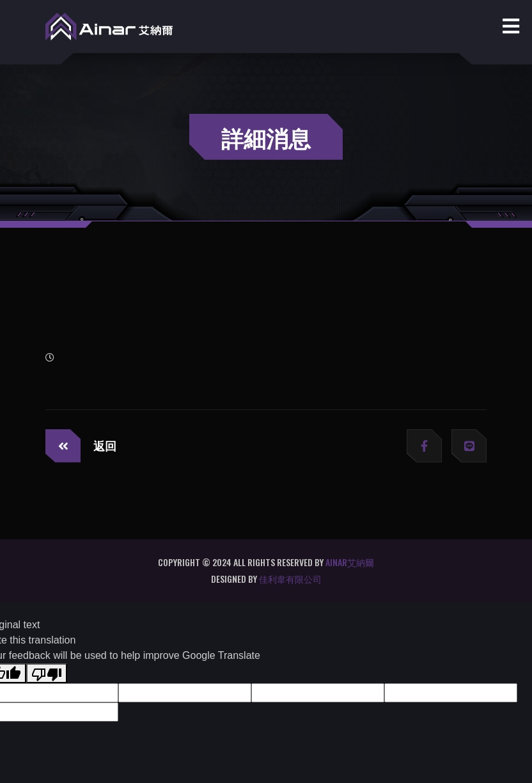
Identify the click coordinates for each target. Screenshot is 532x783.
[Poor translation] (47, 673)
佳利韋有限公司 (290, 579)
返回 (81, 446)
